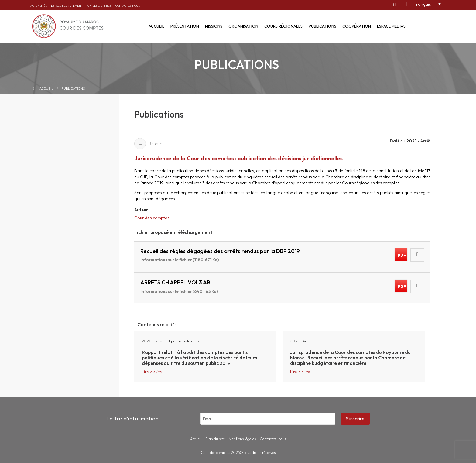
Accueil (156, 26)
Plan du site (215, 439)
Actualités (39, 6)
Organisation (243, 26)
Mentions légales (242, 439)
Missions (214, 26)
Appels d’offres (99, 6)
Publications (322, 26)
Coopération (357, 26)
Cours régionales (283, 26)
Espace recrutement (67, 6)
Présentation (185, 26)
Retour (148, 144)
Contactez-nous (128, 6)
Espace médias (391, 26)
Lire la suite (152, 372)
